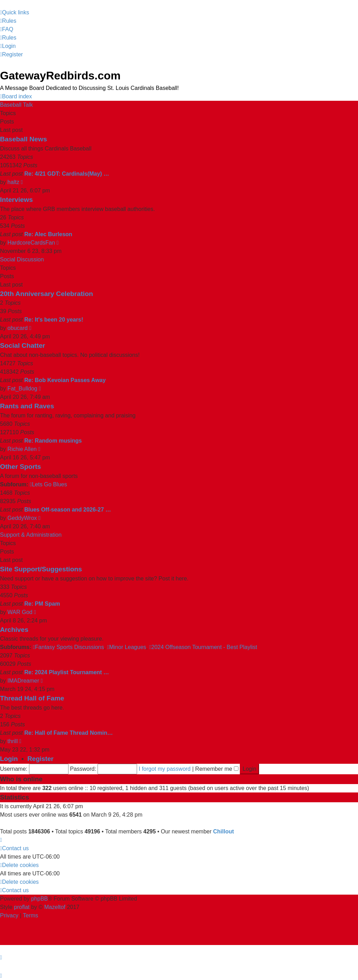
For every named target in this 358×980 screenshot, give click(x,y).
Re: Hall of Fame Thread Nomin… (68, 733)
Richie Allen (22, 449)
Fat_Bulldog (22, 389)
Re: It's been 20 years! (53, 320)
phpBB (40, 899)
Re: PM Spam (42, 604)
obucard (17, 328)
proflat (22, 907)
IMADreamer (23, 681)
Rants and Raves (27, 406)
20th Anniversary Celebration (46, 294)
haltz (13, 182)
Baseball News (23, 139)
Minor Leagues (127, 647)
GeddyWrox (22, 518)
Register (40, 759)
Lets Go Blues (48, 484)
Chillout (223, 831)
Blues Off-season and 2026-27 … (67, 510)
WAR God (20, 612)
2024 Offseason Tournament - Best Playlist (203, 647)
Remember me (217, 769)
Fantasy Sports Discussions (68, 647)
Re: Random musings (53, 441)
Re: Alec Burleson (48, 234)
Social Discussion (22, 259)
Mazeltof (55, 907)
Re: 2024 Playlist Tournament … (66, 672)
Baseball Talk (16, 105)
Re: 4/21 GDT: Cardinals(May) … (67, 174)
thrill (12, 741)
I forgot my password (165, 769)
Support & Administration (31, 535)
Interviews (16, 200)
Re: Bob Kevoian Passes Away (65, 380)
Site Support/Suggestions (41, 569)
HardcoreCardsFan (31, 243)
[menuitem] (8, 21)
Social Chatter (23, 346)
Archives (14, 630)
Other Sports (20, 467)
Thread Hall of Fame (32, 698)
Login (9, 759)
